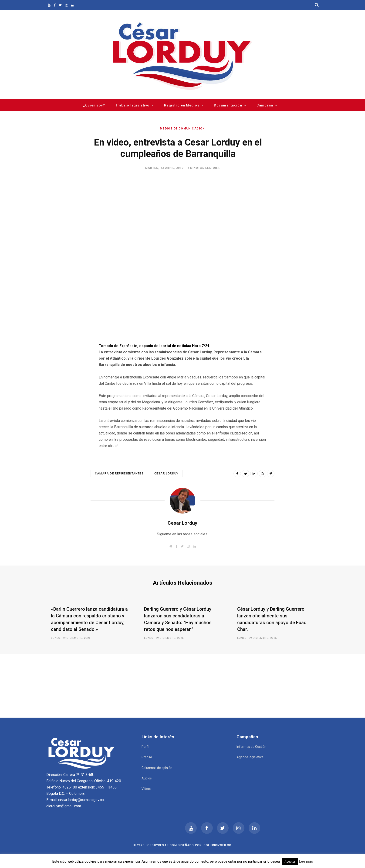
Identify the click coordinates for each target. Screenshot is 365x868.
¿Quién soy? (94, 105)
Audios (147, 778)
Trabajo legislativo (133, 105)
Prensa (147, 757)
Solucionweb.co (218, 845)
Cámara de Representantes (119, 474)
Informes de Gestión (251, 747)
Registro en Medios (182, 105)
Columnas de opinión (157, 768)
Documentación (228, 105)
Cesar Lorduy (166, 474)
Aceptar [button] (290, 862)
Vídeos (147, 789)
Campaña (265, 105)
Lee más (306, 861)
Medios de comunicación (182, 129)
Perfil (145, 747)
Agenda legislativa (250, 757)
